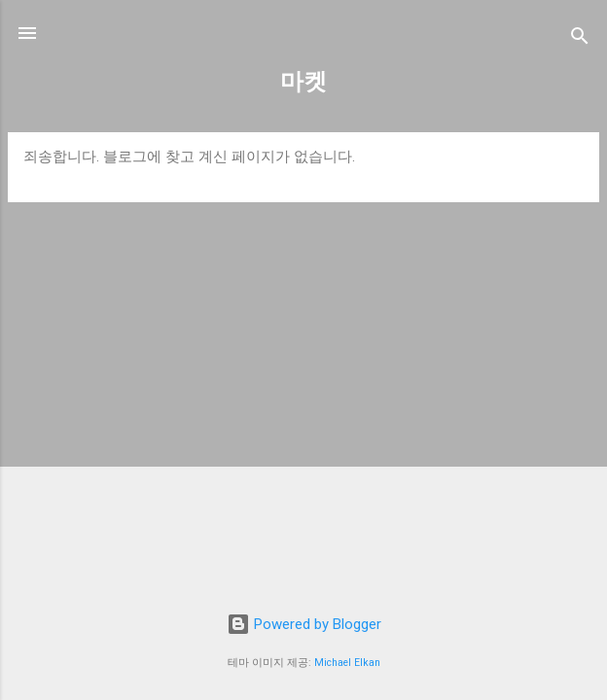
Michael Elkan (347, 663)
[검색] (580, 39)
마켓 (303, 82)
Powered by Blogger (304, 624)
